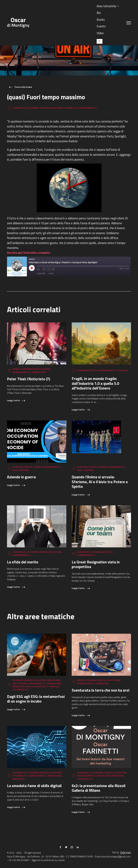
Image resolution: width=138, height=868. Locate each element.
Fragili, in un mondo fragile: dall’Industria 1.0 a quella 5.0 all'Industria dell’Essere (95, 383)
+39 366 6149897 (21, 860)
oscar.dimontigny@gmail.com (116, 857)
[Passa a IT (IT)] (100, 41)
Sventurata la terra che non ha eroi (101, 690)
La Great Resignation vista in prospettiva (96, 564)
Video (100, 33)
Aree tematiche (106, 6)
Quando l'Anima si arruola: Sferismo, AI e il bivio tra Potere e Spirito (100, 482)
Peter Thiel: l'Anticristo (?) (29, 379)
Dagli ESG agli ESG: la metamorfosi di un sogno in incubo (36, 699)
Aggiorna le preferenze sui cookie (48, 860)
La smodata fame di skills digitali (34, 786)
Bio (99, 13)
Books (101, 20)
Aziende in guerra (21, 477)
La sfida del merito (23, 562)
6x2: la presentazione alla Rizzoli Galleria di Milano (99, 788)
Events (101, 26)
